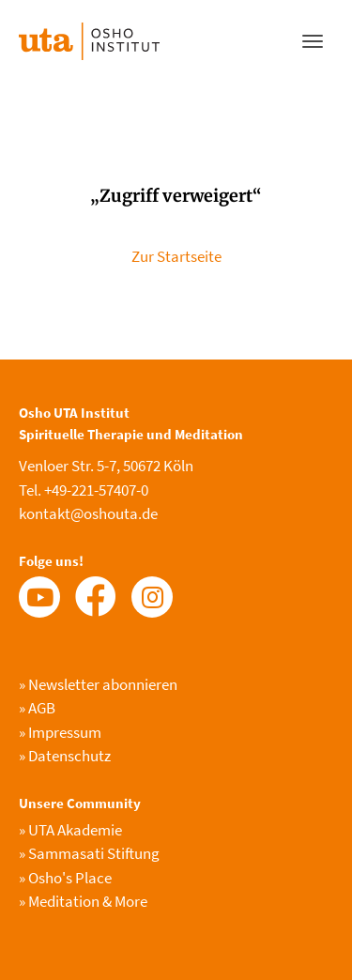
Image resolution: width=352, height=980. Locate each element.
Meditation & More (83, 901)
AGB (37, 708)
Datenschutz (65, 756)
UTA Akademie (70, 830)
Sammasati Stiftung (89, 853)
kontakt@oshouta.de (88, 513)
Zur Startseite (176, 256)
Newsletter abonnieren (98, 684)
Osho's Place (65, 878)
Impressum (60, 732)
